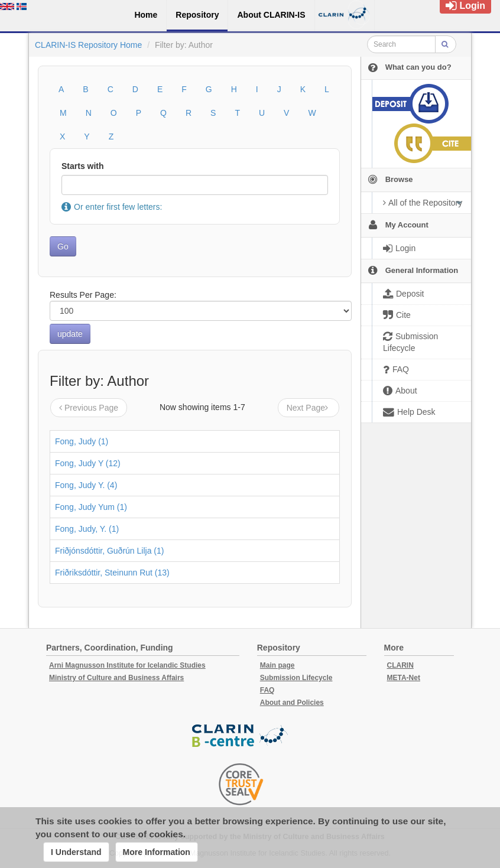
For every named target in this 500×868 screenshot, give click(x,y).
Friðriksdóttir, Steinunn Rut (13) (112, 573)
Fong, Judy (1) (82, 441)
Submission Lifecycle (296, 678)
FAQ (267, 690)
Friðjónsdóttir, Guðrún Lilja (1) (109, 551)
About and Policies (292, 703)
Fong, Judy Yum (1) (91, 507)
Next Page (309, 408)
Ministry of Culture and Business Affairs (116, 678)
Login (465, 6)
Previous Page (89, 408)
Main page (277, 665)
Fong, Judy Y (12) (88, 463)
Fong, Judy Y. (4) (86, 485)
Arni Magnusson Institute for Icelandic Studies (127, 665)
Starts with (83, 166)
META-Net (404, 678)
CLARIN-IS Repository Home (88, 45)
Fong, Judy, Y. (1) (87, 529)
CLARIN (400, 665)
